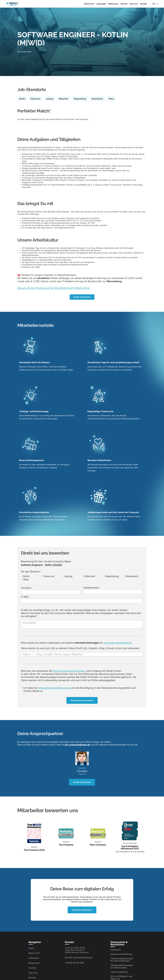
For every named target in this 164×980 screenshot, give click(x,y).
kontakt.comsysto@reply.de (78, 958)
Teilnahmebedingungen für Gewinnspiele (122, 966)
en (157, 4)
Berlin (25, 576)
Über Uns (134, 4)
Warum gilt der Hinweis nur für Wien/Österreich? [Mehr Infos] (54, 288)
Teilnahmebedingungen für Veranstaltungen (122, 960)
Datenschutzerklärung (121, 954)
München (89, 576)
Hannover (48, 576)
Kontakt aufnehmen (82, 910)
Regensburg (111, 576)
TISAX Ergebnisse (119, 972)
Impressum (116, 950)
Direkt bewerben (82, 297)
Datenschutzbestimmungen (69, 671)
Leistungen (101, 4)
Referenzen (113, 4)
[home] (12, 4)
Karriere (124, 4)
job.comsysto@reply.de (118, 643)
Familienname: (91, 588)
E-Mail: (25, 597)
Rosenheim (131, 576)
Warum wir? (89, 4)
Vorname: (26, 588)
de (154, 4)
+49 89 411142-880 (74, 963)
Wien (25, 580)
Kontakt (143, 4)
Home (31, 948)
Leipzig (67, 576)
